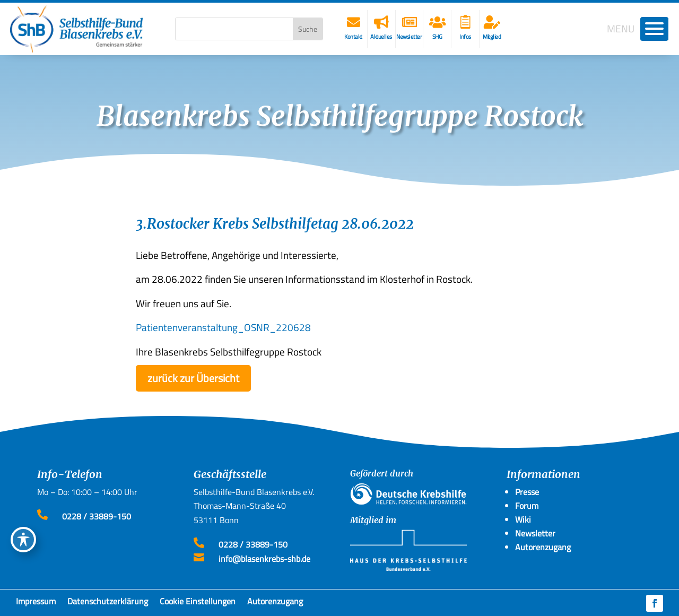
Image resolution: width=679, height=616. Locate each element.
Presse (527, 492)
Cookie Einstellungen (198, 603)
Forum (527, 506)
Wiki (523, 519)
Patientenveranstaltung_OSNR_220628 (223, 327)
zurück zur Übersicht (193, 378)
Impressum (36, 603)
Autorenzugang (275, 603)
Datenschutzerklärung (108, 603)
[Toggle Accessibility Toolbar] (23, 540)
